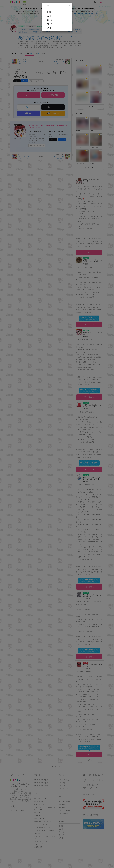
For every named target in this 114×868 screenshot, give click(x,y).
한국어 (49, 28)
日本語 (49, 12)
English (49, 16)
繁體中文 (49, 24)
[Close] (70, 5)
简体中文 (49, 20)
